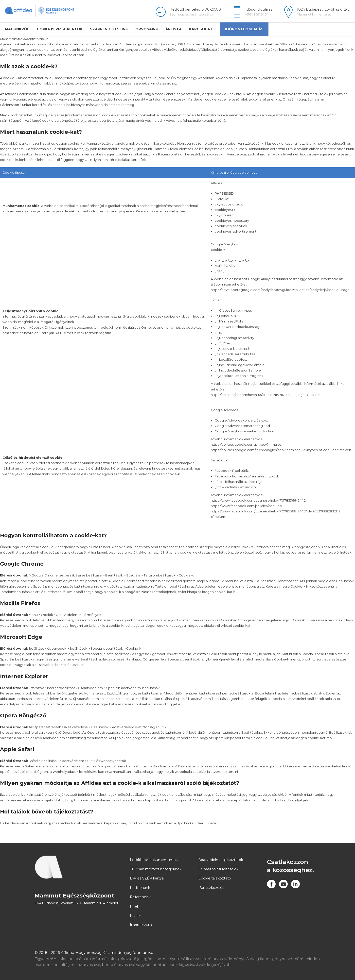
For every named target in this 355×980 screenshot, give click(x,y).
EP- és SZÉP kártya (147, 878)
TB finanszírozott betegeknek (156, 869)
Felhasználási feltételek (218, 869)
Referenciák (140, 897)
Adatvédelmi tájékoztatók (221, 860)
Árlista (174, 29)
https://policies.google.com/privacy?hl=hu (244, 444)
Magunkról (17, 29)
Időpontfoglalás (244, 29)
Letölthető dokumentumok (154, 860)
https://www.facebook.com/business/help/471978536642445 (258, 500)
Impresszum (141, 925)
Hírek (134, 906)
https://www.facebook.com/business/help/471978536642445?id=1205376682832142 (276, 511)
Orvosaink (147, 29)
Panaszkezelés (211, 888)
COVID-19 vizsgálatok (60, 29)
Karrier (135, 916)
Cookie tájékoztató (215, 878)
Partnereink (140, 888)
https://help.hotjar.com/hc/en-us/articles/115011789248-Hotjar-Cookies (266, 395)
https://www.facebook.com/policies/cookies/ (246, 506)
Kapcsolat (201, 29)
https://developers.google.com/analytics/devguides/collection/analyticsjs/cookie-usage (280, 290)
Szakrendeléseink (109, 29)
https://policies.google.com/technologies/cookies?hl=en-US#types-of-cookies (273, 450)
